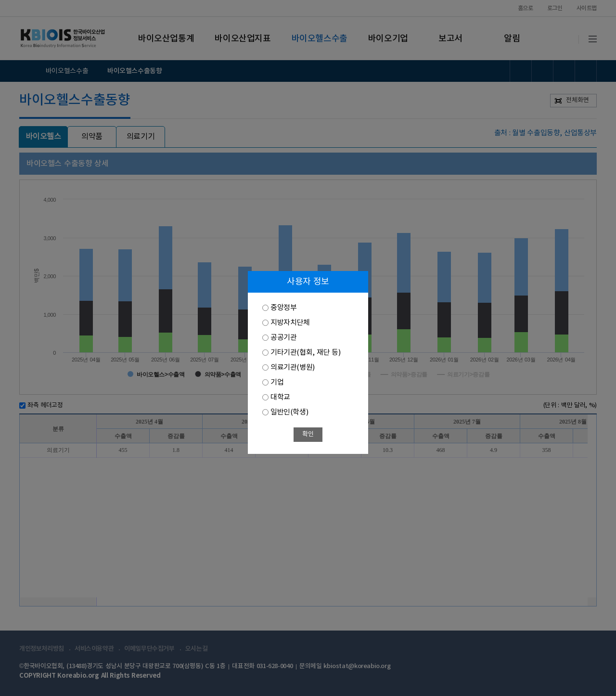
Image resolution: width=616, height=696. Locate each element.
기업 (277, 382)
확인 (308, 434)
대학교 (280, 397)
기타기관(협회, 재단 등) (305, 353)
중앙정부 (283, 308)
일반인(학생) (289, 412)
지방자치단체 (290, 323)
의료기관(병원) (293, 367)
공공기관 (283, 338)
